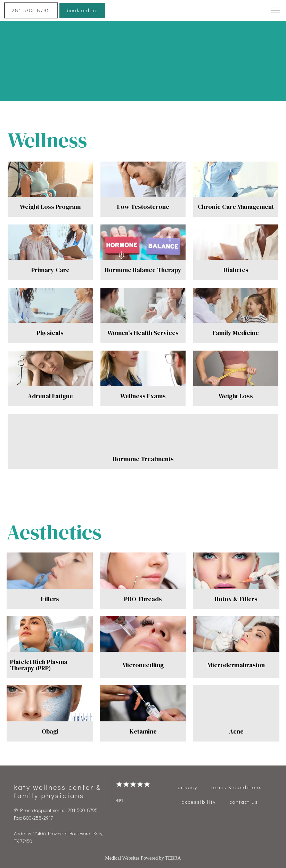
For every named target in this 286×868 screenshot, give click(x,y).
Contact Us (244, 802)
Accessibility (199, 802)
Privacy (187, 787)
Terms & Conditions (237, 787)
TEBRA (173, 858)
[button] (276, 11)
